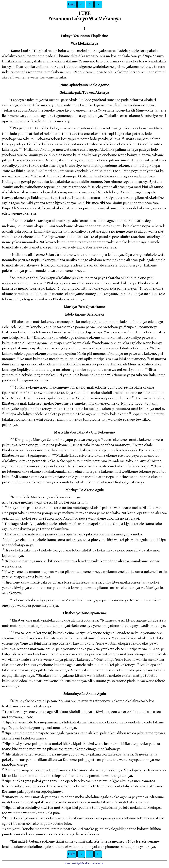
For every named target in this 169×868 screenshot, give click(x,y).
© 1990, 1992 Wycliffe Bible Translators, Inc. (84, 863)
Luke (72, 4)
